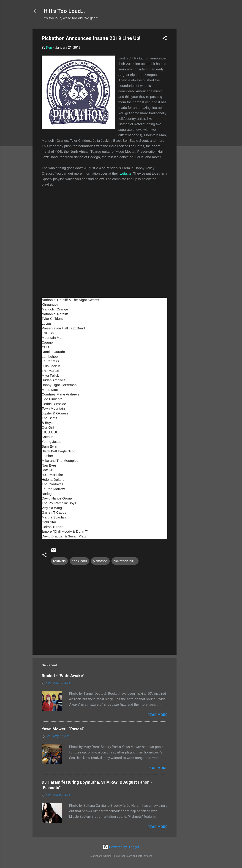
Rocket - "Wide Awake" (63, 676)
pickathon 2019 (125, 561)
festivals (59, 561)
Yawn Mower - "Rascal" (63, 729)
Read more (157, 715)
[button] (165, 39)
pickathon (100, 561)
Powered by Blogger (121, 847)
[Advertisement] (195, 97)
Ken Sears (79, 561)
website (126, 173)
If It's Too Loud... (64, 11)
